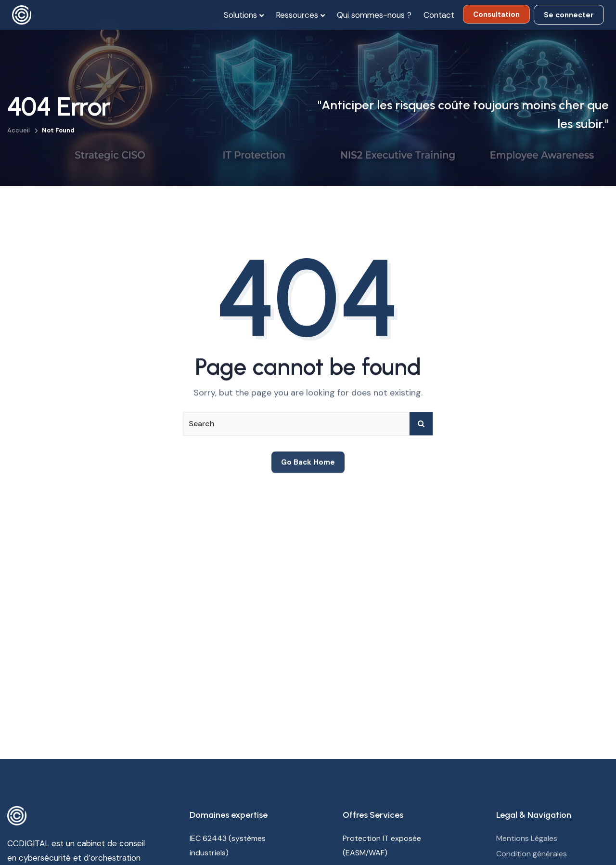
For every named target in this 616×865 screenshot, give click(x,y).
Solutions (240, 15)
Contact (439, 15)
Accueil (19, 130)
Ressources (297, 15)
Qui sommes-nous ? (374, 15)
